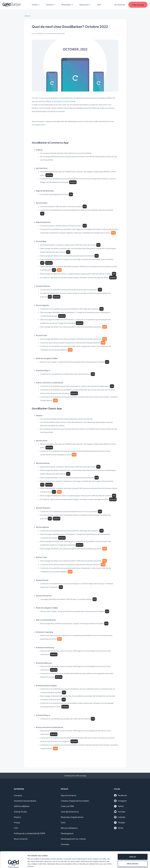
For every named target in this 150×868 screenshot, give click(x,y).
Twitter (119, 806)
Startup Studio (20, 812)
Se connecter (120, 5)
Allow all (133, 841)
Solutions (51, 5)
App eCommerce (69, 795)
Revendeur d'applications (72, 817)
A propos (18, 795)
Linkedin (120, 817)
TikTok (119, 828)
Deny (133, 854)
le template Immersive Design (64, 101)
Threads (119, 823)
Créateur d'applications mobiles (75, 801)
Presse (17, 822)
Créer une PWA (67, 806)
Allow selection (132, 847)
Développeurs (67, 833)
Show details (110, 864)
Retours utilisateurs (69, 828)
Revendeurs (68, 5)
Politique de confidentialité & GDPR (30, 833)
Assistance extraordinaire (25, 801)
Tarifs (99, 5)
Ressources (85, 5)
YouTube (120, 812)
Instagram (120, 801)
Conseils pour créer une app (75, 776)
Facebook (120, 795)
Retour (28, 16)
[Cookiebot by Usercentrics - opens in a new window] (14, 864)
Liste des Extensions (70, 812)
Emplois (17, 817)
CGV (16, 828)
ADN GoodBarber (22, 806)
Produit (36, 5)
